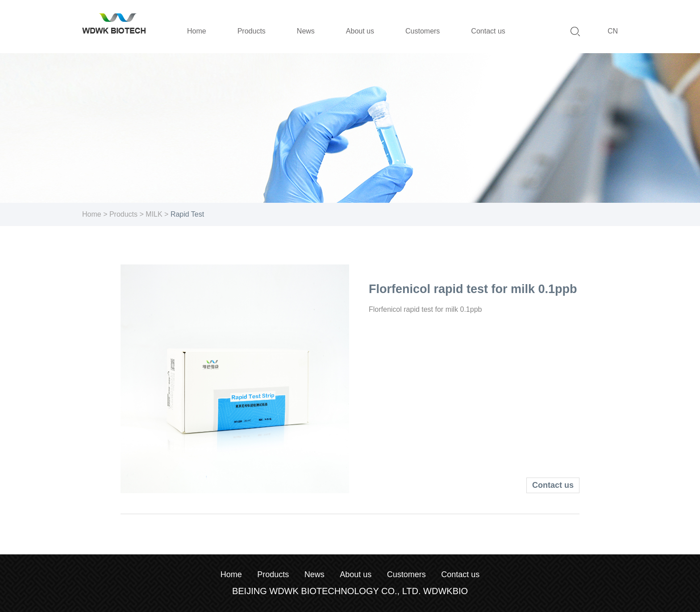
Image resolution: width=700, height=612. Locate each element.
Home (92, 214)
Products (123, 214)
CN (613, 31)
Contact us (553, 485)
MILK (154, 214)
